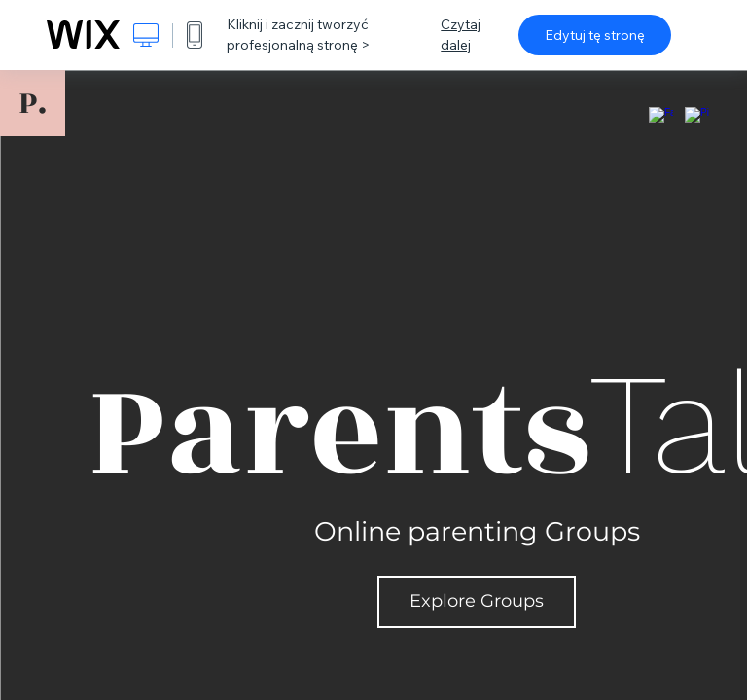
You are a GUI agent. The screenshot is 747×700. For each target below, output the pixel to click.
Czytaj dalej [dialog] (461, 35)
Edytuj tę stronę (595, 35)
